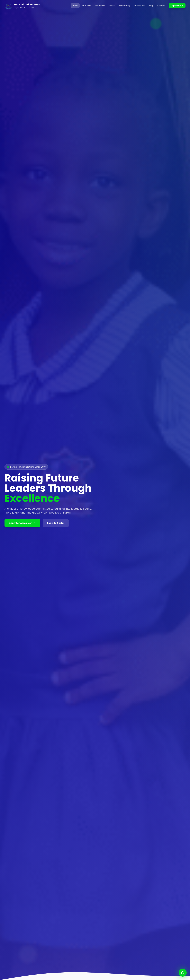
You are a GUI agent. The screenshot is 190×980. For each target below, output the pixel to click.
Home (75, 6)
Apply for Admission (22, 523)
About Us (86, 6)
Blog (151, 6)
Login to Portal (56, 523)
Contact (161, 6)
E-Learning (125, 6)
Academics (100, 6)
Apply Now (177, 6)
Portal (112, 6)
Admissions (140, 6)
